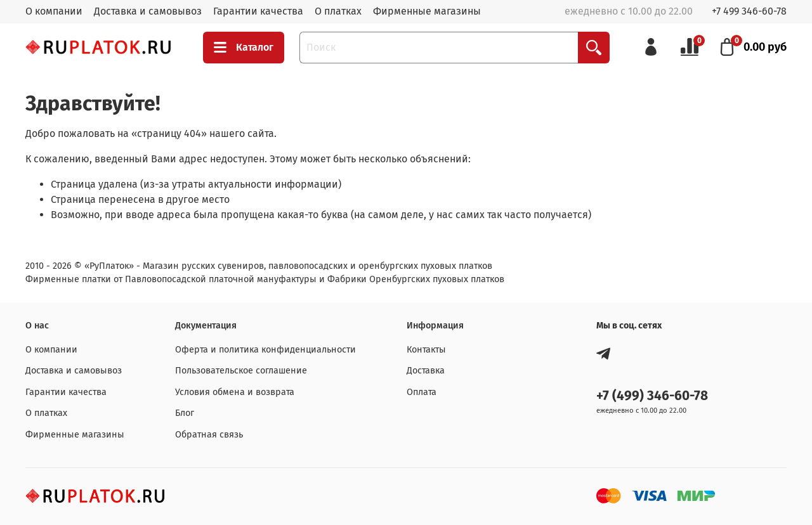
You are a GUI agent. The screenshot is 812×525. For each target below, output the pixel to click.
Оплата (422, 392)
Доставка (426, 371)
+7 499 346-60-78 (749, 11)
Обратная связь (209, 435)
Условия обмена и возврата (235, 392)
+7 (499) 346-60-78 (652, 396)
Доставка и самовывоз (148, 11)
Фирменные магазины (427, 11)
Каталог (244, 48)
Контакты (426, 350)
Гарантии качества (258, 11)
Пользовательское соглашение (241, 371)
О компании (54, 11)
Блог (185, 413)
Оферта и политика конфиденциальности (265, 350)
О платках (338, 11)
